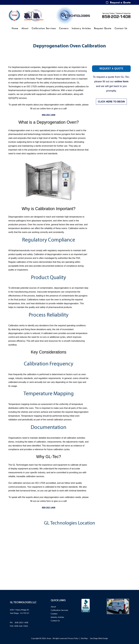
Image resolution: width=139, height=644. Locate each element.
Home (15, 28)
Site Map (84, 638)
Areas (49, 638)
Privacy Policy (73, 638)
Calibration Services (44, 28)
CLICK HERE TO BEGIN (111, 102)
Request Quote (103, 28)
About (25, 28)
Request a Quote (120, 2)
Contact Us (121, 28)
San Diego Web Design (99, 638)
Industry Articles (81, 28)
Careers (64, 28)
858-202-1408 (116, 17)
